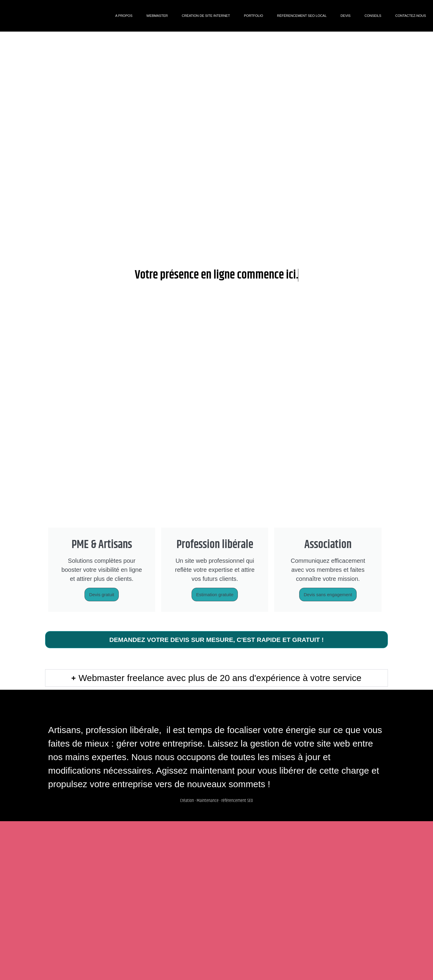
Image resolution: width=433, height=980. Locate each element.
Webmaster (157, 16)
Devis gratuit (101, 595)
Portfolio (253, 16)
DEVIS (346, 16)
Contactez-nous (411, 16)
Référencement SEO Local (302, 16)
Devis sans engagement (328, 595)
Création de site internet (206, 16)
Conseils (373, 16)
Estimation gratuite (215, 595)
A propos (124, 16)
